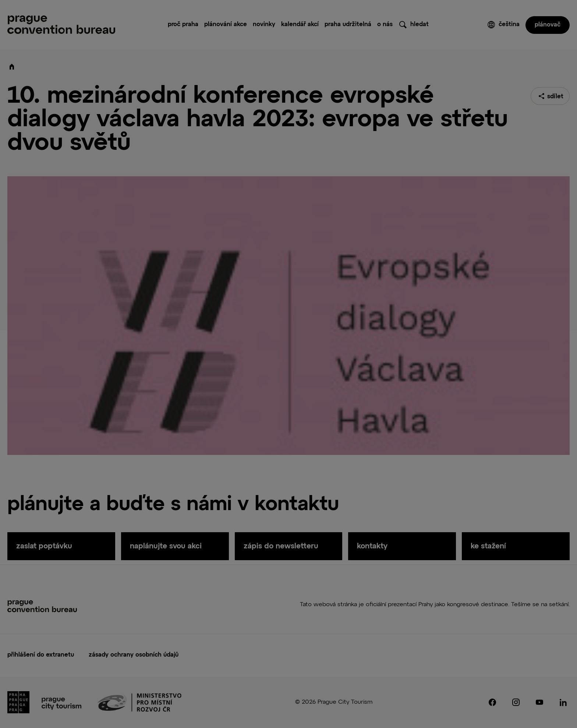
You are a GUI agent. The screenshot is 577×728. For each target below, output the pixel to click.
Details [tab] (245, 319)
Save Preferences (324, 426)
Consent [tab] (207, 319)
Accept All (211, 426)
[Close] (384, 298)
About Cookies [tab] (292, 319)
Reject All (263, 426)
